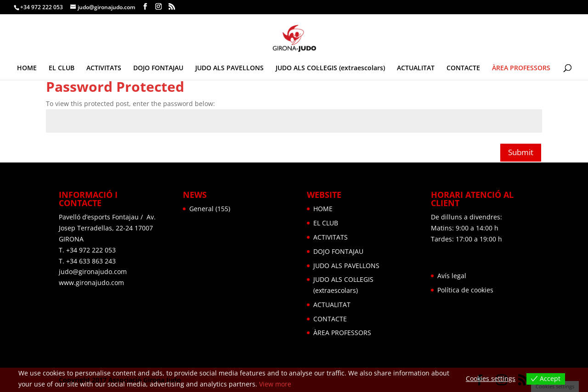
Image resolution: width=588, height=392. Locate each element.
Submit (521, 152)
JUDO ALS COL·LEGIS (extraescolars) (330, 68)
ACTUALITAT (416, 68)
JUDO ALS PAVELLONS (229, 68)
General (201, 209)
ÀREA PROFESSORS (521, 68)
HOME (27, 68)
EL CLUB (62, 68)
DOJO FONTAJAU (158, 68)
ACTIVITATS (104, 68)
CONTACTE (463, 68)
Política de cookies (465, 290)
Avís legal (452, 276)
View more (275, 384)
